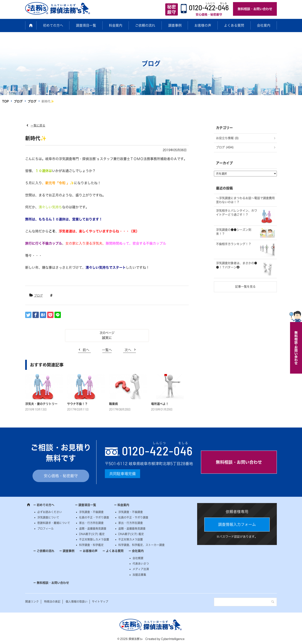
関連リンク (32, 602)
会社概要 (138, 558)
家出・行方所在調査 (91, 523)
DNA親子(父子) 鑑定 (92, 534)
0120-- (157, 451)
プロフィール (46, 529)
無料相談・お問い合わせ (255, 9)
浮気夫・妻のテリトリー (41, 404)
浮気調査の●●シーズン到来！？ (234, 232)
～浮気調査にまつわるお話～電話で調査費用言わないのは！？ (245, 200)
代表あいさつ (141, 564)
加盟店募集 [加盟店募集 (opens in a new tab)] (139, 575)
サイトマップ (100, 602)
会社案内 (264, 25)
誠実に (107, 338)
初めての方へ (53, 25)
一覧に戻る (38, 125)
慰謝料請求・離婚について (54, 523)
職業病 (113, 404)
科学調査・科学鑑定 (91, 545)
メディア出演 (141, 569)
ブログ (18, 101)
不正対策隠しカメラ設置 (94, 539)
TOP (5, 101)
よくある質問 (234, 25)
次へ (128, 350)
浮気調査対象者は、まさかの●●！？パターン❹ (237, 265)
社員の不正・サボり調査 (94, 517)
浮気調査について (48, 517)
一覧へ (107, 350)
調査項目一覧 (86, 25)
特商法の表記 (52, 602)
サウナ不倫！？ (77, 404)
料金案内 (116, 25)
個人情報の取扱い (77, 602)
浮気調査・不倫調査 (91, 512)
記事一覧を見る (245, 287)
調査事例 (175, 25)
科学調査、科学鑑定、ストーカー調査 (141, 545)
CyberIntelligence (173, 639)
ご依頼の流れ (145, 25)
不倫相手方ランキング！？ (234, 244)
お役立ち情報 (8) (227, 138)
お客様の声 (203, 25)
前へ (86, 350)
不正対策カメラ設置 (131, 539)
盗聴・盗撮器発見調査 (93, 529)
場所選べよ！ (160, 404)
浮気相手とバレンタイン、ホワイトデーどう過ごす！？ (237, 213)
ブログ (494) (225, 147)
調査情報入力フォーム (237, 524)
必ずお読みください (50, 512)
